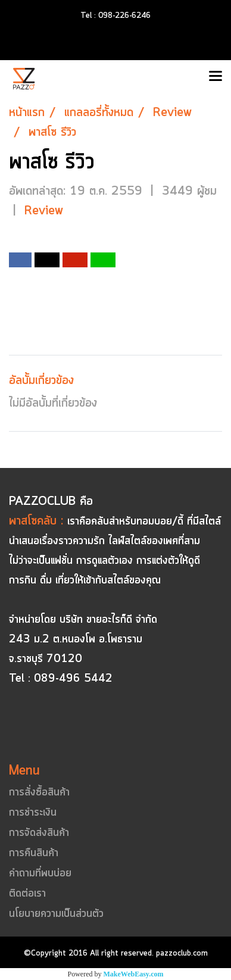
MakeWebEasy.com (134, 974)
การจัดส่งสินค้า (39, 833)
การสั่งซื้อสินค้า (39, 792)
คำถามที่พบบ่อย (40, 873)
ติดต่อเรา (27, 894)
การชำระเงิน (33, 813)
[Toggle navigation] (216, 77)
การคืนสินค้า (34, 853)
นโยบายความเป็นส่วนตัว (56, 914)
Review (44, 211)
